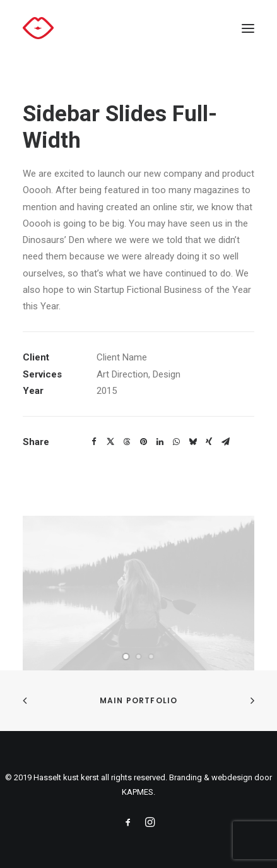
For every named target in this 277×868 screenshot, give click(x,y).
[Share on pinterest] (143, 442)
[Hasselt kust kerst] (38, 28)
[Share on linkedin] (160, 442)
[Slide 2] (139, 657)
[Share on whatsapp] (176, 442)
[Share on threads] (127, 442)
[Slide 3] (151, 657)
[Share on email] (225, 442)
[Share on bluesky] (192, 442)
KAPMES (138, 792)
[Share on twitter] (110, 442)
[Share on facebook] (94, 442)
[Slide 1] (126, 657)
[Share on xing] (209, 442)
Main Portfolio (139, 700)
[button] (248, 28)
